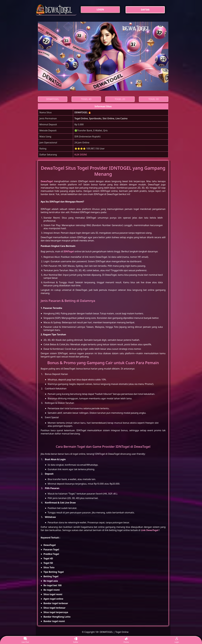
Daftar (76, 640)
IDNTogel (69, 251)
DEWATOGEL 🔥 (83, 112)
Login (177, 640)
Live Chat (25, 640)
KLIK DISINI (81, 155)
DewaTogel (47, 181)
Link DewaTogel (150, 530)
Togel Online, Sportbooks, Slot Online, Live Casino (101, 118)
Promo (126, 640)
